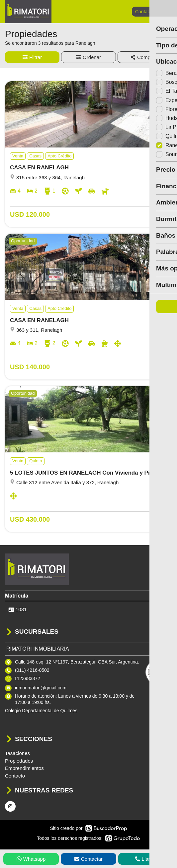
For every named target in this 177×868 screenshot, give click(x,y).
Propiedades (19, 761)
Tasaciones (17, 753)
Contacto (144, 12)
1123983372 (27, 678)
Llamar (146, 859)
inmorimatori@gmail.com (41, 688)
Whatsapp (31, 859)
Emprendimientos (24, 768)
